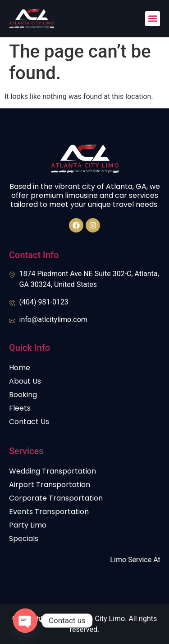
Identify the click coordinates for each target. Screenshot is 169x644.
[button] (153, 19)
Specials (24, 539)
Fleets (20, 408)
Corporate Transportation (56, 498)
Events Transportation (49, 512)
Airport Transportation (50, 485)
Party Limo (28, 525)
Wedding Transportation (53, 471)
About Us (25, 381)
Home (20, 368)
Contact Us (29, 422)
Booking (23, 395)
